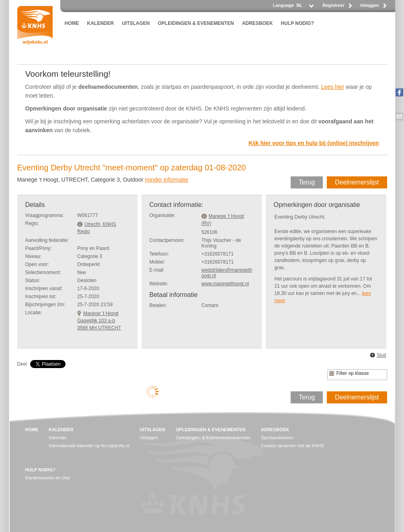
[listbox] (305, 7)
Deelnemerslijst (357, 182)
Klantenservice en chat (48, 478)
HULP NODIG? (297, 23)
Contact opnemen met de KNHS (292, 446)
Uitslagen (149, 438)
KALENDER (101, 23)
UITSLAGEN (136, 23)
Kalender (58, 438)
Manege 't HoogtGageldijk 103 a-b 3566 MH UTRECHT (99, 321)
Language (283, 5)
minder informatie (166, 180)
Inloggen (370, 5)
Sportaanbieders (277, 438)
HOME (72, 23)
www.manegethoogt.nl (225, 284)
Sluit (381, 355)
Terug (307, 182)
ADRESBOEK (257, 23)
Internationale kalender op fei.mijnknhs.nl (89, 446)
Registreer (333, 5)
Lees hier (333, 87)
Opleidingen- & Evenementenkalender (213, 438)
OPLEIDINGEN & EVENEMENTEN (196, 23)
